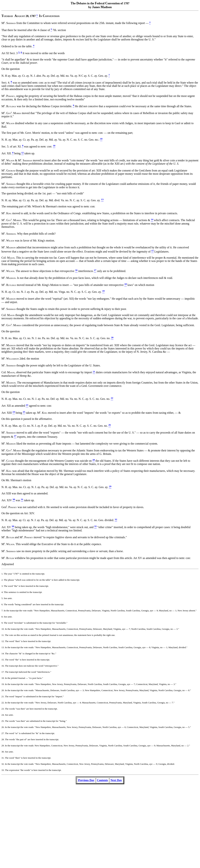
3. (2, 586)
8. (2, 617)
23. (3, 709)
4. (2, 592)
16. (3, 666)
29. (3, 746)
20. (3, 690)
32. (3, 764)
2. (2, 580)
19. (3, 684)
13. (3, 647)
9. (2, 623)
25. (3, 721)
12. (3, 641)
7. (2, 611)
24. (3, 715)
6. (2, 604)
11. (3, 635)
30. (3, 752)
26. (3, 727)
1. (2, 574)
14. (3, 653)
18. (3, 678)
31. (3, 758)
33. (3, 770)
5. (2, 598)
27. (3, 733)
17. (3, 672)
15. (3, 660)
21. (3, 696)
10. (3, 629)
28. (3, 739)
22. (3, 703)
